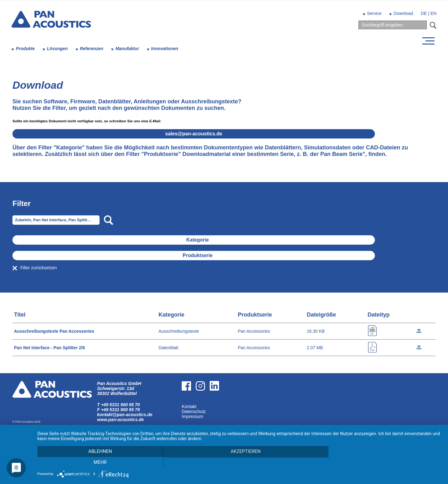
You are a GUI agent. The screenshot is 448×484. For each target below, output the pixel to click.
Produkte (26, 49)
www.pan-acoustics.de (120, 420)
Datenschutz (194, 411)
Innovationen (166, 49)
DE (423, 13)
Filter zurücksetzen (38, 268)
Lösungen (58, 49)
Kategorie (228, 240)
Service (373, 13)
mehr (381, 463)
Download (402, 13)
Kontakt (189, 406)
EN (433, 13)
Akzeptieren (240, 463)
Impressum (192, 416)
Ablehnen (98, 463)
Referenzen (93, 49)
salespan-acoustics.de (224, 134)
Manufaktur (128, 49)
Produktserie (228, 255)
